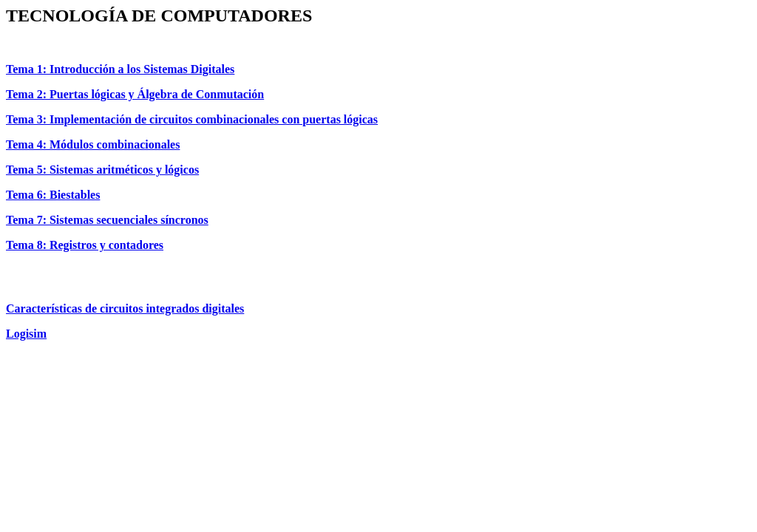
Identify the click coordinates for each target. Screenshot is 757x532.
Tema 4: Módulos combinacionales (93, 144)
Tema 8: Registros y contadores (85, 245)
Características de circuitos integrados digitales (125, 308)
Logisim (26, 334)
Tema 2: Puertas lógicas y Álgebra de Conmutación (135, 94)
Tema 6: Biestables (53, 195)
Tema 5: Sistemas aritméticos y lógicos (102, 170)
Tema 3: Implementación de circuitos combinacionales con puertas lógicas (192, 119)
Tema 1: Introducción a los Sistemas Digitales (120, 69)
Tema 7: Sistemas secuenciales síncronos (107, 220)
